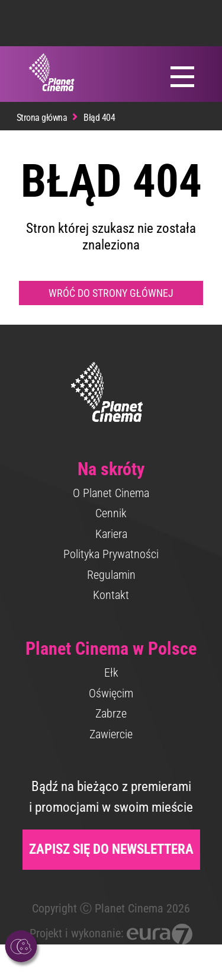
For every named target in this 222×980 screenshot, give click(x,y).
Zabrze (111, 713)
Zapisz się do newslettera (111, 849)
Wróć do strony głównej (111, 293)
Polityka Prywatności (111, 554)
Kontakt (111, 595)
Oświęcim (111, 693)
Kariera (111, 534)
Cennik (111, 513)
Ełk (111, 672)
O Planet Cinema (111, 493)
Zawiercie (111, 734)
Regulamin (111, 575)
